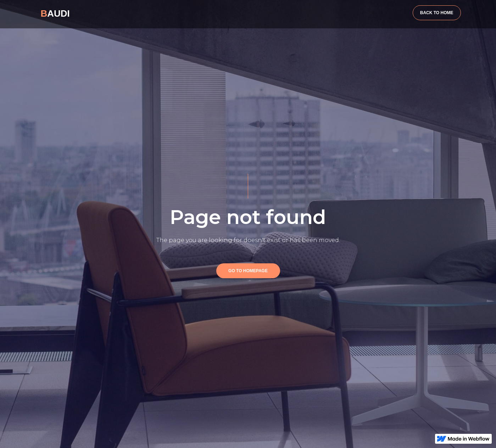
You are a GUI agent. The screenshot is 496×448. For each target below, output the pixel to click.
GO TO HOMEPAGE (248, 271)
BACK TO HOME (437, 13)
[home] (55, 12)
